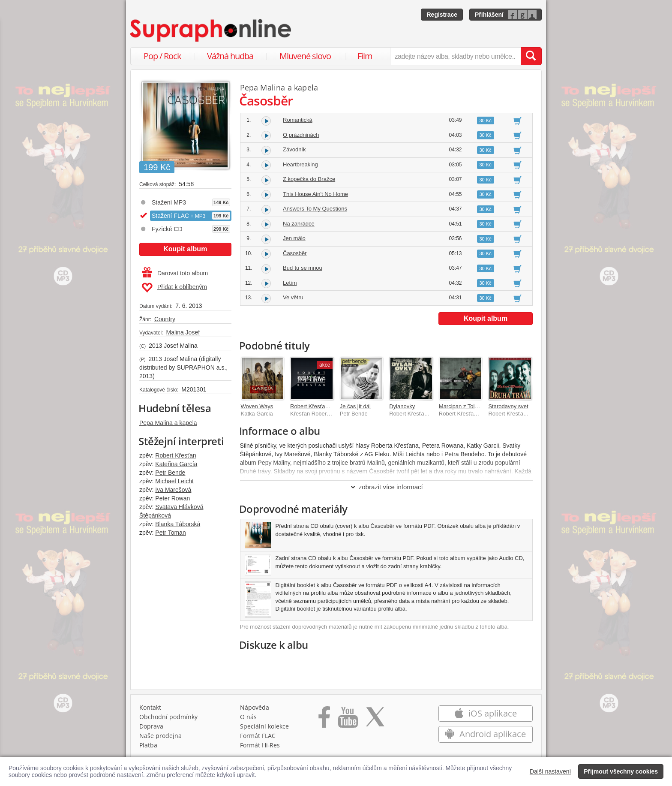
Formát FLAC (258, 736)
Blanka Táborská (178, 524)
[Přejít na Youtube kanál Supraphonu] (348, 720)
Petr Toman (170, 533)
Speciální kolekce (264, 726)
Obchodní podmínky (168, 717)
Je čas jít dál (355, 406)
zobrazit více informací (386, 487)
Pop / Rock (162, 56)
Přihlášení (489, 15)
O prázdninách (301, 135)
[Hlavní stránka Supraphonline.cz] (211, 30)
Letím (290, 283)
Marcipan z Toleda (461, 406)
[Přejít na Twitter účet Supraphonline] (375, 720)
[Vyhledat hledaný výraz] (531, 56)
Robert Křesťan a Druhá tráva (327, 406)
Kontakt (150, 707)
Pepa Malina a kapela (168, 423)
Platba (148, 745)
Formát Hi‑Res (260, 745)
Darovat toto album (175, 273)
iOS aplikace (485, 713)
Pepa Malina (263, 87)
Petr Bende (170, 473)
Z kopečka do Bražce (309, 179)
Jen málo (294, 238)
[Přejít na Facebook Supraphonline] (324, 720)
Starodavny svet (508, 406)
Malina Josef (183, 332)
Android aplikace (485, 734)
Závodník (294, 149)
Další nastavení (550, 771)
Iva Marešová (173, 490)
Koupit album (185, 249)
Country (165, 319)
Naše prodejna (160, 736)
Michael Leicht (174, 481)
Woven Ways (257, 406)
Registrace (442, 15)
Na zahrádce (299, 224)
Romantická (298, 120)
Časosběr (295, 253)
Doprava (151, 726)
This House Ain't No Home (315, 194)
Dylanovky (402, 406)
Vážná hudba (230, 56)
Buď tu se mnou (303, 268)
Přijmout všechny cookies (621, 771)
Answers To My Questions (315, 209)
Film (365, 56)
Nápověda (255, 707)
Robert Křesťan (176, 455)
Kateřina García (176, 464)
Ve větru (293, 297)
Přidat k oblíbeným (174, 288)
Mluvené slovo (305, 56)
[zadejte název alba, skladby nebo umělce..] (455, 56)
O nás (248, 717)
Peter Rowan (172, 498)
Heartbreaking (300, 164)
